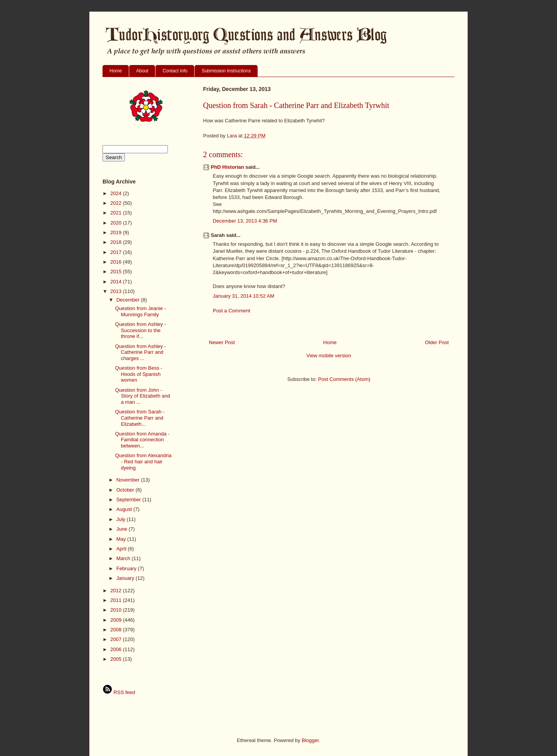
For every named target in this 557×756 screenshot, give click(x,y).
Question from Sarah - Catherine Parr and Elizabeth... (140, 418)
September (129, 500)
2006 (117, 649)
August (125, 509)
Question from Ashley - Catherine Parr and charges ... (140, 352)
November (129, 480)
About (142, 71)
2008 (117, 630)
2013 (117, 291)
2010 (117, 610)
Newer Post (222, 342)
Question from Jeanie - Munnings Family (140, 311)
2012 (117, 591)
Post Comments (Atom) (344, 379)
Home (116, 71)
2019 (117, 232)
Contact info (175, 71)
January (126, 578)
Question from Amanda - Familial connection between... (142, 440)
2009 (117, 620)
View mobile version (329, 356)
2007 (117, 639)
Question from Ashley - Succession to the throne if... (140, 330)
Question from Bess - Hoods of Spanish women (138, 374)
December (129, 300)
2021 (117, 213)
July (122, 519)
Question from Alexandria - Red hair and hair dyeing (143, 461)
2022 (117, 203)
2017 (117, 252)
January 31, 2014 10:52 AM (243, 296)
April (122, 549)
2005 (117, 659)
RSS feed (119, 692)
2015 (117, 272)
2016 (117, 262)
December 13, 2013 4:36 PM (245, 221)
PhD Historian (227, 167)
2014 (117, 282)
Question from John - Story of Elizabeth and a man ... (142, 396)
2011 (117, 600)
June (123, 529)
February (127, 568)
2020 (117, 223)
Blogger (310, 740)
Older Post (437, 342)
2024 (117, 193)
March (124, 558)
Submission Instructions (226, 71)
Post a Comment (232, 311)
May (122, 539)
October (126, 490)
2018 (117, 242)
